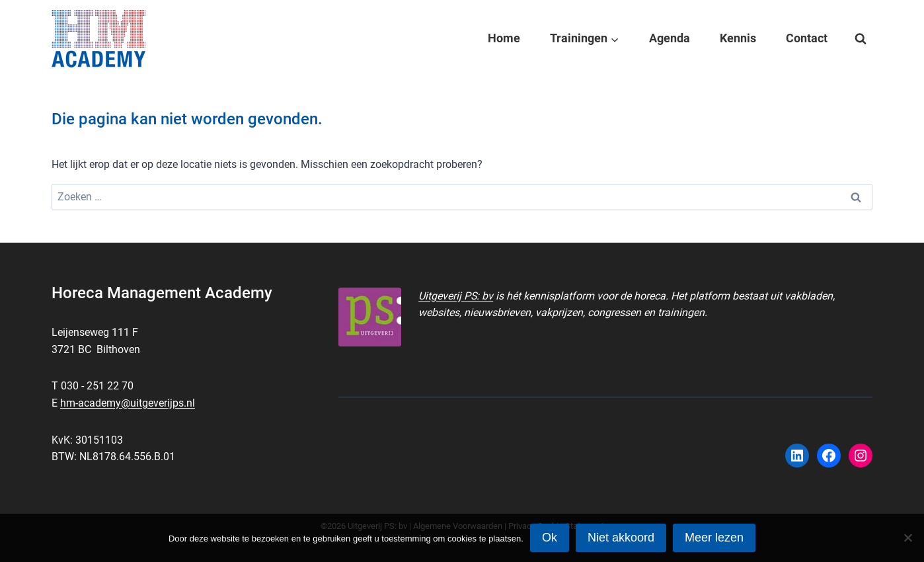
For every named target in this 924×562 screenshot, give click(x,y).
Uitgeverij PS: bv (456, 296)
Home (504, 38)
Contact (807, 38)
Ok (550, 538)
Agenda (670, 38)
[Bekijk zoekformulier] (861, 39)
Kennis (738, 38)
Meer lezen (714, 538)
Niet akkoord (621, 538)
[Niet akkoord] (907, 538)
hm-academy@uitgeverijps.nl (128, 403)
